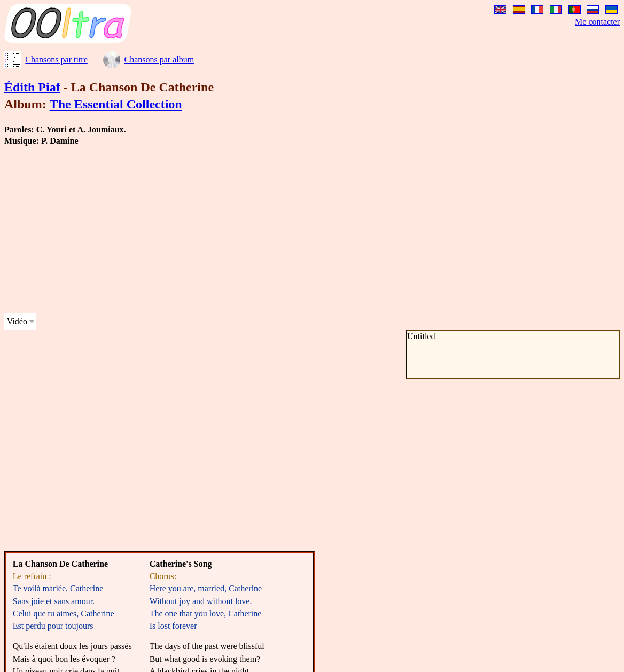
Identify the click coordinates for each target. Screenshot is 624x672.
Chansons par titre (56, 60)
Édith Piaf (32, 87)
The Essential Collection (116, 104)
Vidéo (17, 321)
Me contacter (597, 22)
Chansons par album (159, 60)
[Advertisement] (205, 230)
